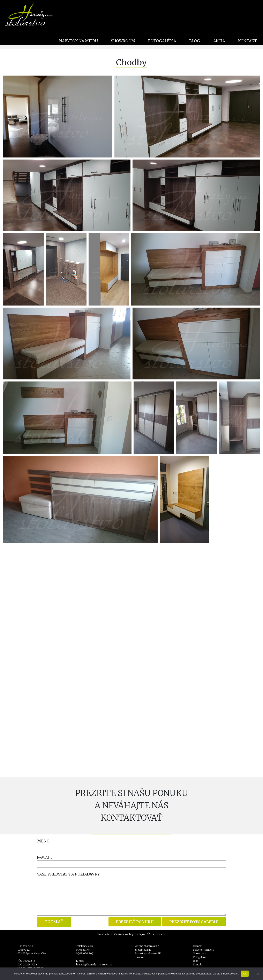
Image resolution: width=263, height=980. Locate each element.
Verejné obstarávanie (147, 946)
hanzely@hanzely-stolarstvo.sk (94, 964)
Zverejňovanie (143, 950)
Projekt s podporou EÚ (148, 953)
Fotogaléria (200, 957)
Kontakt (198, 964)
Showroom (200, 953)
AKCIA (219, 41)
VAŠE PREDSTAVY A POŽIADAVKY (68, 874)
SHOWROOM (123, 41)
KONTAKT (247, 41)
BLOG (195, 41)
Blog (196, 961)
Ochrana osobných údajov (130, 934)
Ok (245, 974)
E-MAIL (44, 858)
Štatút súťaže (104, 934)
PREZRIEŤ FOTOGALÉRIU (194, 922)
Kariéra (139, 957)
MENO (43, 841)
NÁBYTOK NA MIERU (78, 41)
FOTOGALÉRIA (162, 41)
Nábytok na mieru (204, 950)
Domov (197, 946)
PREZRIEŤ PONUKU (135, 922)
